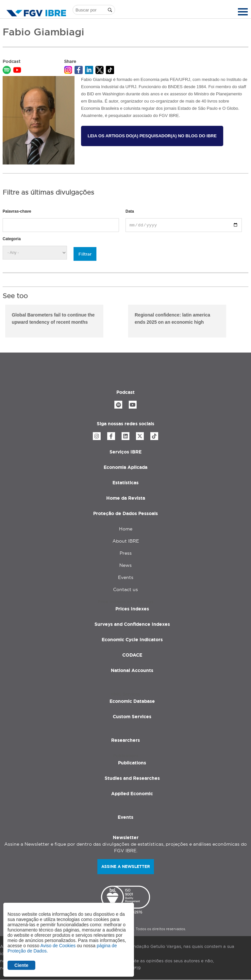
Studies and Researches (132, 778)
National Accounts (132, 670)
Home (126, 529)
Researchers (125, 740)
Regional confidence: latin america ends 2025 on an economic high (172, 318)
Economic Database (132, 701)
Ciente (21, 965)
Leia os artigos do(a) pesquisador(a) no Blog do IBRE (152, 136)
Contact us (125, 589)
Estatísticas (125, 483)
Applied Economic (132, 794)
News (125, 565)
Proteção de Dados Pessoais (125, 513)
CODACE (132, 655)
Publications (132, 763)
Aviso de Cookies (58, 946)
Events (126, 577)
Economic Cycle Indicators (132, 640)
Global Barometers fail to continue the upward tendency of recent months (53, 318)
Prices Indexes (132, 609)
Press (126, 553)
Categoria (12, 239)
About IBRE (126, 541)
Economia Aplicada (125, 467)
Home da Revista (126, 498)
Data (130, 211)
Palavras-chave (17, 211)
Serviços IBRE (125, 452)
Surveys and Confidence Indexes (132, 624)
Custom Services (132, 717)
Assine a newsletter (126, 866)
